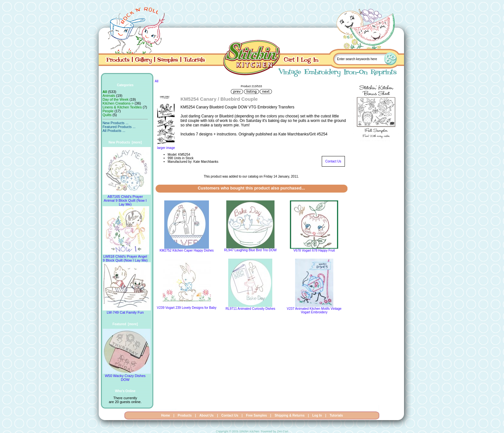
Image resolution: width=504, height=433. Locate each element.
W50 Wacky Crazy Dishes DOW (127, 376)
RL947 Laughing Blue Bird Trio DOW (250, 250)
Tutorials (336, 415)
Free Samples (256, 415)
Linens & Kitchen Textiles (122, 107)
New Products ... (116, 123)
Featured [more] (125, 324)
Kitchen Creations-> (118, 103)
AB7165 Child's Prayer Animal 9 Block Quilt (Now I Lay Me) (127, 199)
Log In (317, 415)
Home (166, 415)
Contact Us (333, 161)
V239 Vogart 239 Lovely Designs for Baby (187, 308)
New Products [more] (125, 142)
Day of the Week (116, 99)
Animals (109, 96)
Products (185, 415)
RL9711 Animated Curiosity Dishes (251, 309)
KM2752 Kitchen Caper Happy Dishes (186, 250)
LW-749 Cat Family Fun (127, 311)
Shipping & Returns (289, 415)
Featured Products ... (119, 127)
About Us (206, 415)
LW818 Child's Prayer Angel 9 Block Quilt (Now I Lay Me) (126, 257)
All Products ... (114, 131)
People (108, 111)
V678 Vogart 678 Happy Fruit (314, 250)
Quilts (107, 115)
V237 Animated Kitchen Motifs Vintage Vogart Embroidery (314, 310)
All (157, 81)
